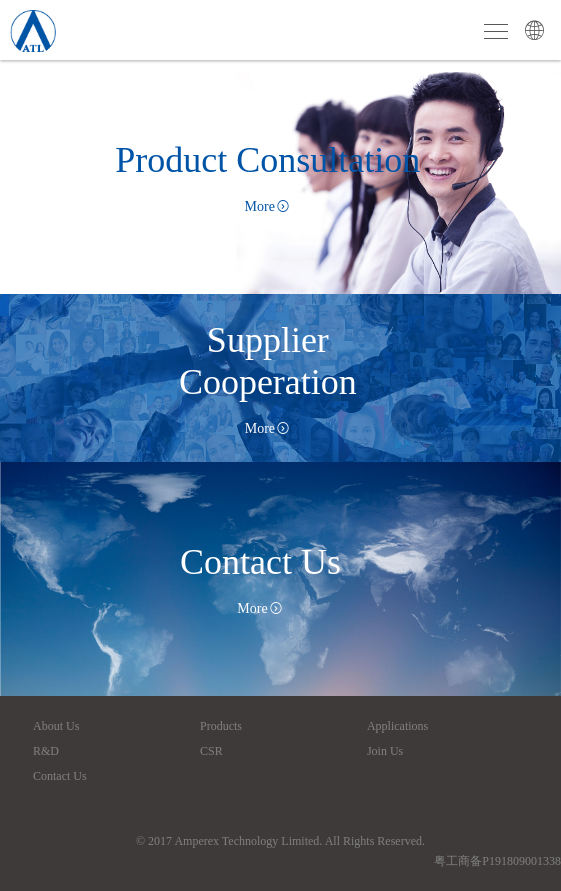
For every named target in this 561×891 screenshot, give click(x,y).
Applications (397, 726)
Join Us (385, 751)
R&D (46, 751)
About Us (56, 726)
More (268, 206)
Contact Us (60, 776)
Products (221, 726)
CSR (211, 751)
